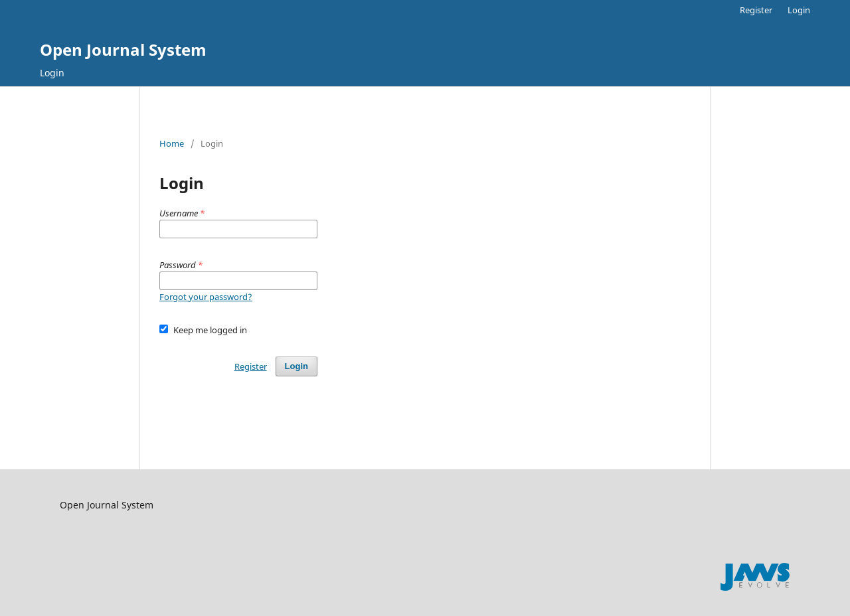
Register (756, 10)
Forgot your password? (206, 297)
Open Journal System (123, 49)
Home (172, 143)
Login (52, 73)
